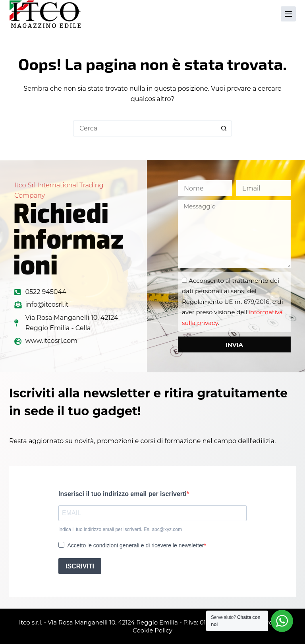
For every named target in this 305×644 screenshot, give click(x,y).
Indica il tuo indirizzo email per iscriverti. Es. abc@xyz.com (120, 529)
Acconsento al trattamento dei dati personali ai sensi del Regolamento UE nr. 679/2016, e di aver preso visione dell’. (251, 302)
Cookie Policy (152, 630)
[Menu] (288, 14)
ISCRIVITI (80, 566)
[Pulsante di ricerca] (224, 128)
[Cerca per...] (145, 128)
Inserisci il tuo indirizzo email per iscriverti (123, 494)
